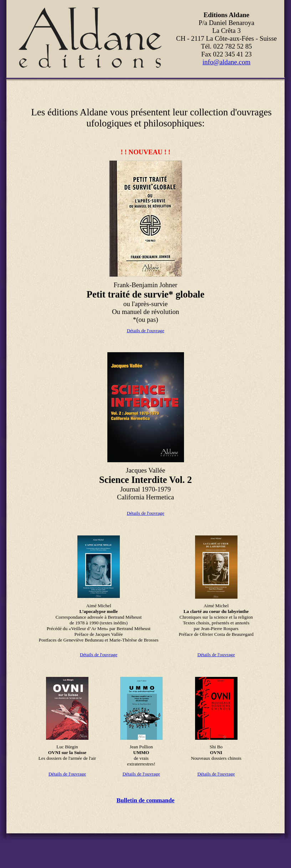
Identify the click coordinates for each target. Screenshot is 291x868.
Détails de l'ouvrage (145, 331)
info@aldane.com (226, 62)
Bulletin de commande (145, 800)
